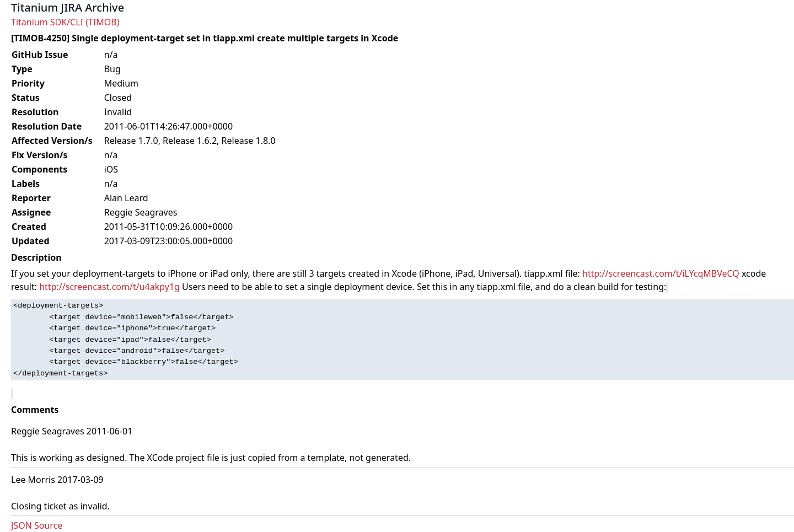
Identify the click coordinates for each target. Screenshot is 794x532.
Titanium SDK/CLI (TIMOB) (65, 22)
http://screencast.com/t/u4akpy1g (109, 287)
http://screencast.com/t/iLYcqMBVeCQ (661, 273)
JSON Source (37, 525)
